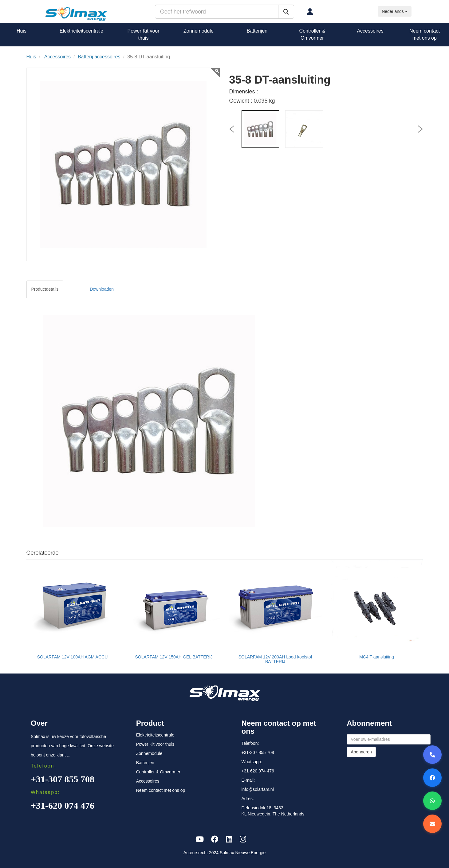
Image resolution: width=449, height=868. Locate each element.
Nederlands (395, 11)
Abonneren (361, 752)
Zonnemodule (199, 31)
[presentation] (232, 129)
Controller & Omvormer (312, 34)
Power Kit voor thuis (143, 34)
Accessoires (370, 31)
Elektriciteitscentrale (81, 31)
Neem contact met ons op (425, 34)
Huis (22, 31)
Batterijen (257, 31)
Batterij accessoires (99, 57)
